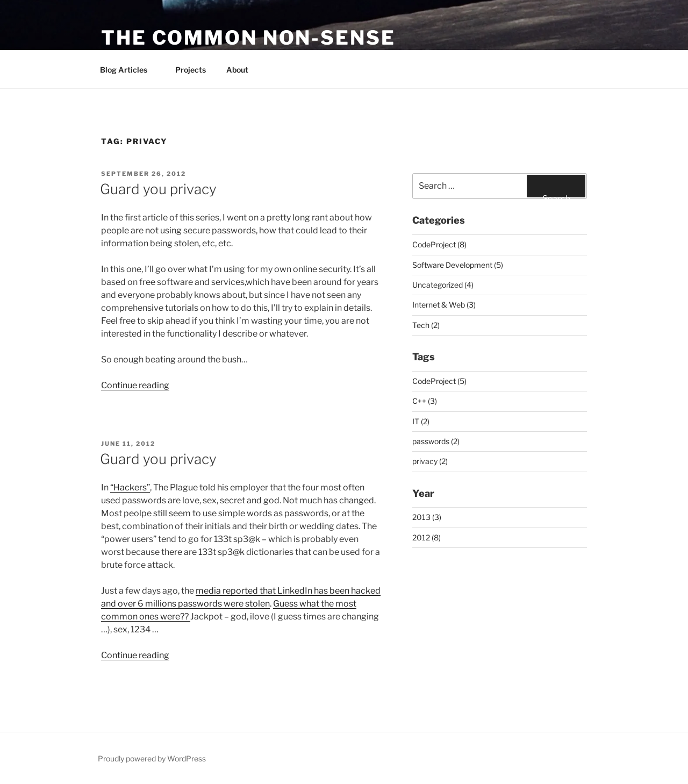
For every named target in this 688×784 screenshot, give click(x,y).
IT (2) (421, 421)
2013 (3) (427, 517)
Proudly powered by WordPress (152, 758)
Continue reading (135, 385)
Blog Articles (129, 70)
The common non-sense (248, 38)
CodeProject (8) (439, 244)
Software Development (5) (458, 265)
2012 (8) (427, 537)
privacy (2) (430, 461)
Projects (191, 70)
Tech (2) (426, 325)
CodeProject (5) (439, 381)
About (237, 70)
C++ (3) (425, 401)
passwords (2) (436, 441)
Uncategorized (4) (443, 285)
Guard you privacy (158, 189)
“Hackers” (130, 487)
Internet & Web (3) (444, 305)
